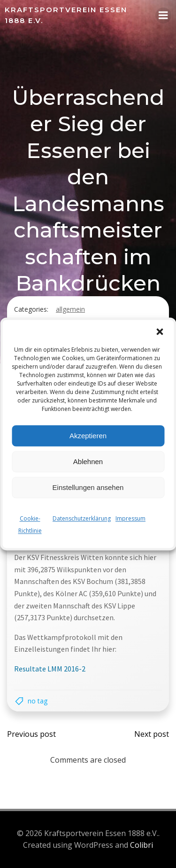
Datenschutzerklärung (82, 518)
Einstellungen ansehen (88, 487)
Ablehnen (88, 462)
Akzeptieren (88, 436)
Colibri (142, 845)
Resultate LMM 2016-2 (50, 669)
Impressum (130, 518)
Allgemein (70, 309)
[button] (160, 331)
